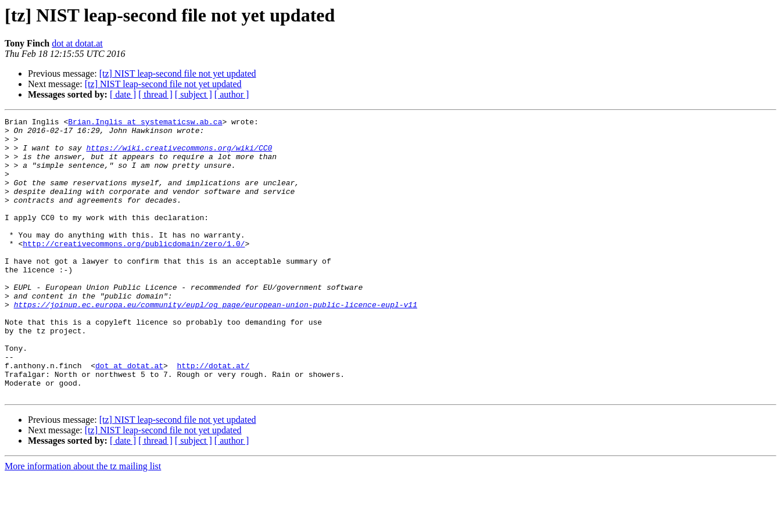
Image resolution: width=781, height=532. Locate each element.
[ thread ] (155, 94)
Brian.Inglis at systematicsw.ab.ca (145, 123)
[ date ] (123, 94)
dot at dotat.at (77, 43)
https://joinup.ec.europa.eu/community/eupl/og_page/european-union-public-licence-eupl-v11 (216, 343)
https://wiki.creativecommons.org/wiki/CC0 (179, 154)
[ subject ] (194, 94)
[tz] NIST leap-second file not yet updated (178, 73)
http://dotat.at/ (213, 416)
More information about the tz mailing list (83, 522)
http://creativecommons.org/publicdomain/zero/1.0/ (134, 269)
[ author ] (232, 94)
